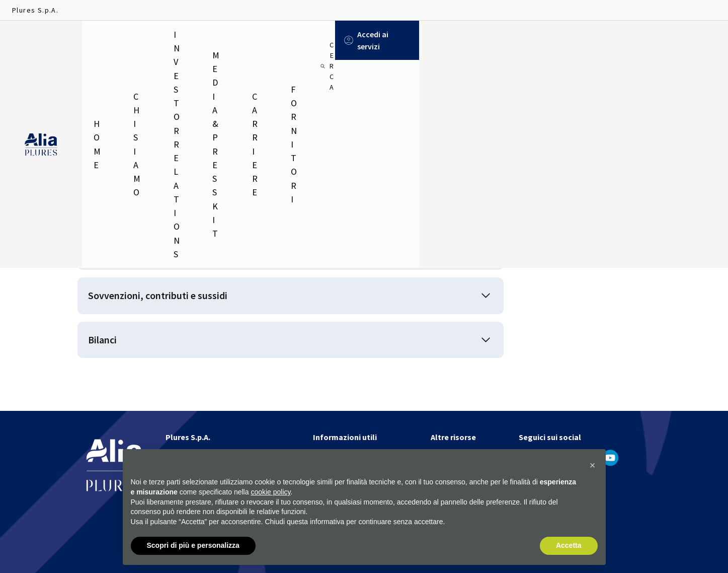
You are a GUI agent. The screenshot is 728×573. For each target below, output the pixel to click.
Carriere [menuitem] (390, 40)
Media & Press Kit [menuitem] (319, 40)
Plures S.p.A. (35, 10)
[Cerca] (602, 41)
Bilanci (107, 356)
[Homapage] (41, 41)
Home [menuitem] (102, 40)
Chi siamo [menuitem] (151, 40)
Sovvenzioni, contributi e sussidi (174, 305)
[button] (593, 466)
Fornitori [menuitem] (447, 40)
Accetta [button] (569, 546)
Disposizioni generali (143, 255)
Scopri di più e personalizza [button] (193, 546)
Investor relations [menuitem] (227, 40)
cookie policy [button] (270, 492)
